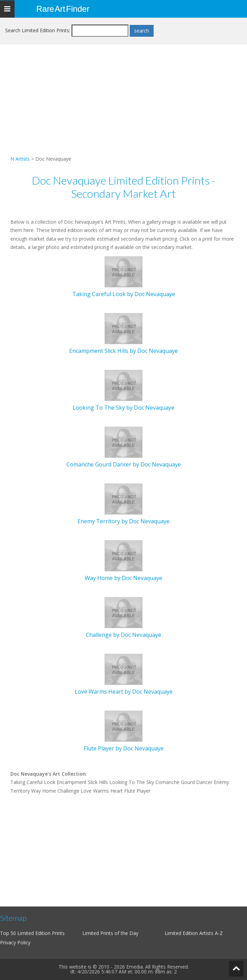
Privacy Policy (15, 942)
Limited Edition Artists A (191, 933)
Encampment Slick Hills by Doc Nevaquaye (123, 351)
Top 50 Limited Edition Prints (32, 933)
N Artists (20, 159)
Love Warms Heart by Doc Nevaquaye (124, 692)
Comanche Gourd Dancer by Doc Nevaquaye (124, 464)
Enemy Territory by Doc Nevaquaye (123, 521)
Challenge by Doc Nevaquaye (123, 635)
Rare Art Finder (63, 9)
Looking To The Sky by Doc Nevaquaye (123, 408)
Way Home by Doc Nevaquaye (123, 578)
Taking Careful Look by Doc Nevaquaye (124, 294)
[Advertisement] (123, 106)
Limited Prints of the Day (110, 933)
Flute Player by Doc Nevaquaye (124, 748)
